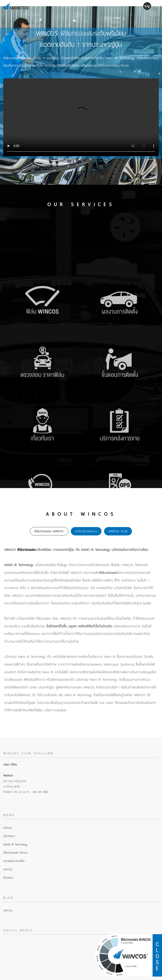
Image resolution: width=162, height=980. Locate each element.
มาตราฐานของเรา (86, 531)
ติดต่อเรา (8, 878)
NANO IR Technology (15, 844)
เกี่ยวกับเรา (9, 836)
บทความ (8, 869)
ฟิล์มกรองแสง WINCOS (49, 531)
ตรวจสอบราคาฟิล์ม (14, 861)
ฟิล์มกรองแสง (77, 33)
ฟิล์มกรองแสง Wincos (15, 853)
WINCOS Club (118, 531)
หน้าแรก (8, 828)
